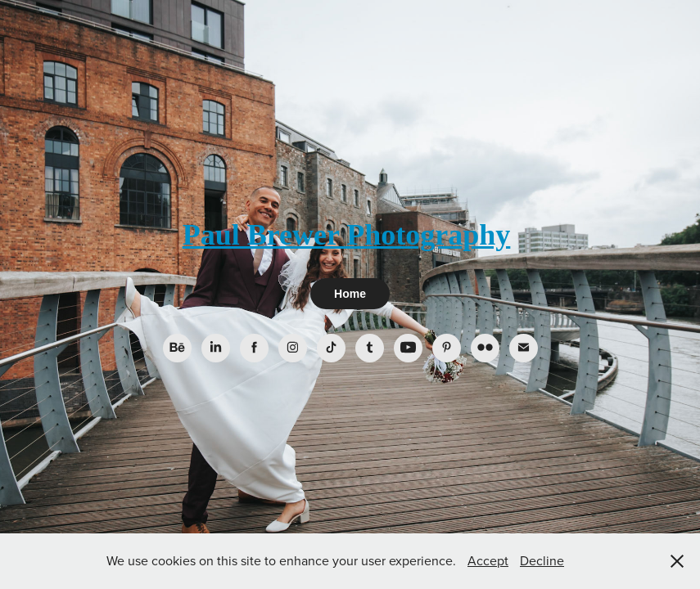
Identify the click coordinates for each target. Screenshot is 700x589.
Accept (488, 560)
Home (350, 294)
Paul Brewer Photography (347, 235)
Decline (542, 560)
